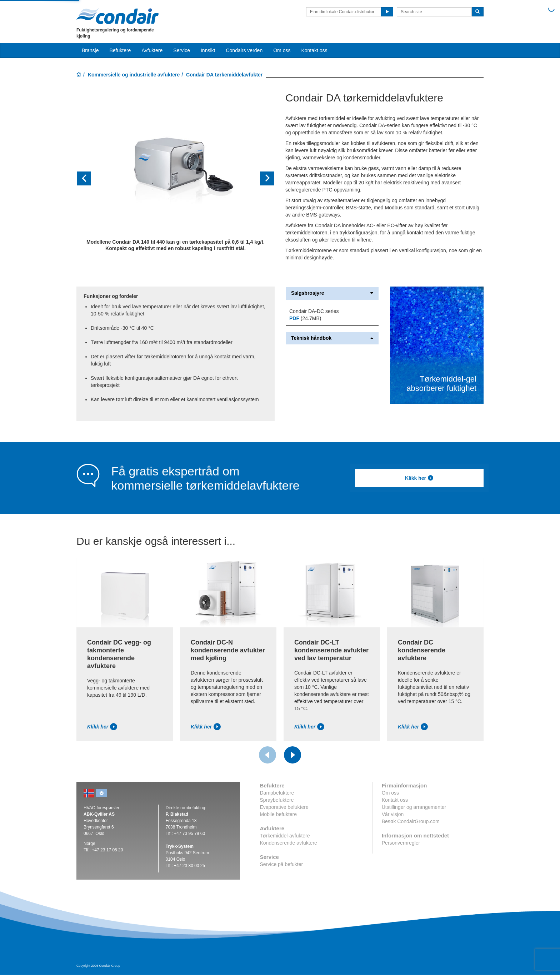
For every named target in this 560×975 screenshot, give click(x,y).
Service (182, 50)
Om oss (390, 793)
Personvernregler (401, 843)
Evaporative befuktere (284, 807)
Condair (117, 16)
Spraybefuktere (277, 800)
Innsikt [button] (208, 50)
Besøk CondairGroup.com (411, 821)
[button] (91, 178)
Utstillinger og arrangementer (414, 807)
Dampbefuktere (277, 793)
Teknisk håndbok (332, 338)
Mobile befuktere (279, 814)
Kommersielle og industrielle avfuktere (134, 75)
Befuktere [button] (120, 50)
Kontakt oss (314, 50)
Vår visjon (393, 814)
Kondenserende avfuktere (289, 843)
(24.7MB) (305, 318)
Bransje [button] (90, 50)
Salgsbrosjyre (332, 293)
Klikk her (419, 478)
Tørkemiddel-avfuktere (285, 836)
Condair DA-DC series (314, 311)
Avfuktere (152, 50)
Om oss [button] (282, 50)
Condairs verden (244, 50)
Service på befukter (282, 864)
